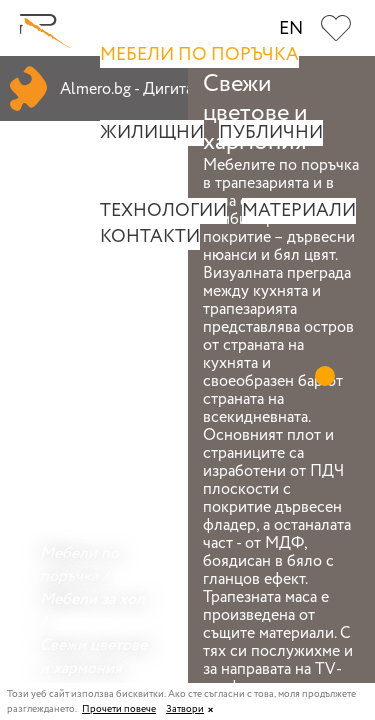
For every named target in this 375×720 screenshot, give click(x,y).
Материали (299, 211)
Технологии (163, 211)
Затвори (185, 709)
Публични (271, 133)
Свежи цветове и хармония (93, 657)
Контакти (150, 237)
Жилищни (152, 133)
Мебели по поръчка (199, 55)
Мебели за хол (92, 599)
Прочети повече (119, 710)
